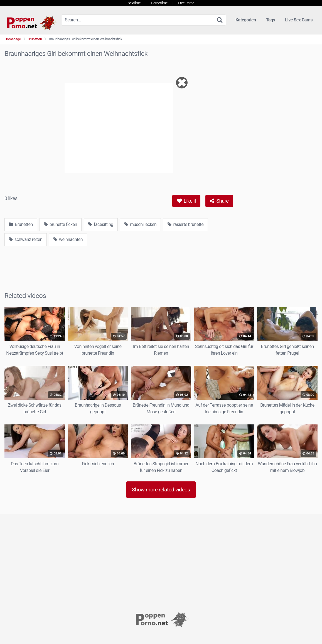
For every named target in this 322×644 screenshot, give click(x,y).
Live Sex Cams (299, 20)
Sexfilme (134, 3)
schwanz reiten (26, 239)
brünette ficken (61, 224)
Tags (271, 20)
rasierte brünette (185, 224)
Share (219, 201)
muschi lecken (141, 224)
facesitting (101, 224)
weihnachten (68, 239)
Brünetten (35, 39)
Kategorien (246, 20)
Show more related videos (161, 490)
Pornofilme (159, 3)
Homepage (13, 39)
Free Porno (186, 3)
